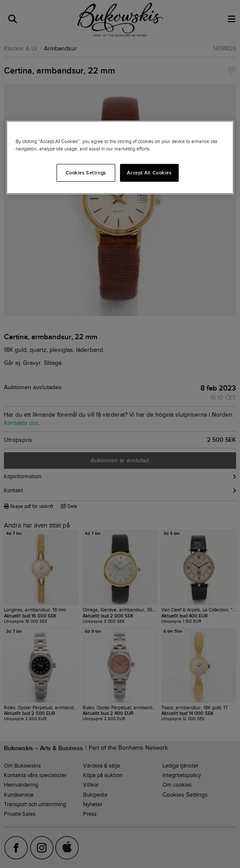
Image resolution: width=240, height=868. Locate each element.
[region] (120, 157)
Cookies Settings (86, 172)
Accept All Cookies (149, 172)
